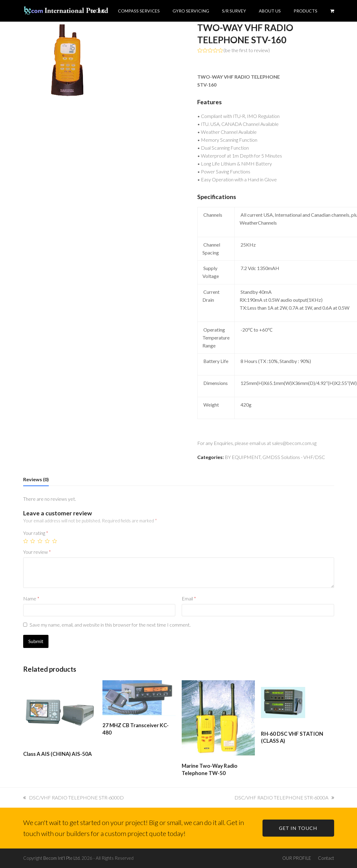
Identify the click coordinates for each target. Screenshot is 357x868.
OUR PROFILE (297, 858)
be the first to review (247, 50)
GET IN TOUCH (298, 828)
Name (31, 598)
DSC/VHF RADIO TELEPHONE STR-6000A (284, 797)
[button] (332, 11)
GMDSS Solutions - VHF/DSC (294, 457)
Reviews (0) (36, 479)
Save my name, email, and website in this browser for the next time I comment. (110, 625)
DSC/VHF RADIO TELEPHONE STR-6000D (73, 797)
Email (189, 598)
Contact (326, 858)
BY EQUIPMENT (243, 457)
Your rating (36, 533)
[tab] (36, 479)
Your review (37, 552)
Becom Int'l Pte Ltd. (62, 858)
